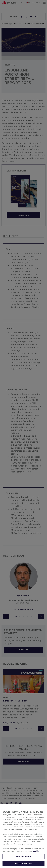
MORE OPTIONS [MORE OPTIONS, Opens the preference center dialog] (24, 856)
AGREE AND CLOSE (23, 863)
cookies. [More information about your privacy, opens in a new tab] (36, 851)
